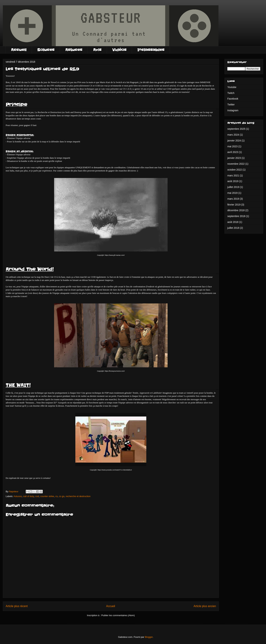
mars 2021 (233, 176)
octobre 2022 (235, 170)
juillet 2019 (233, 187)
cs (56, 496)
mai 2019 (232, 193)
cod (37, 496)
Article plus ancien (205, 606)
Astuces (74, 50)
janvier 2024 (234, 141)
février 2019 (234, 205)
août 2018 (233, 222)
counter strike (47, 496)
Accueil (19, 50)
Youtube (232, 87)
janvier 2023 (234, 158)
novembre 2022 (236, 164)
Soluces (46, 50)
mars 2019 (233, 199)
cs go (62, 496)
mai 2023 (232, 146)
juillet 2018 (233, 228)
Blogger (149, 637)
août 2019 (233, 181)
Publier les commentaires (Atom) (118, 615)
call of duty (28, 496)
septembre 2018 (236, 216)
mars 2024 (233, 135)
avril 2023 (233, 152)
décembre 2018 (236, 210)
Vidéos (119, 50)
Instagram (233, 110)
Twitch (231, 93)
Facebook (233, 99)
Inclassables (151, 50)
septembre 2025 (236, 129)
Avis (97, 50)
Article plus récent (17, 606)
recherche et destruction (78, 496)
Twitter (231, 105)
